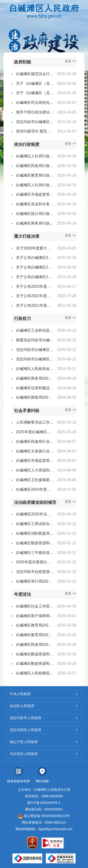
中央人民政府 (44, 694)
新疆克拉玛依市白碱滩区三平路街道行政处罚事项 (35, 340)
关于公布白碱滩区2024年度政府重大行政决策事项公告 (35, 267)
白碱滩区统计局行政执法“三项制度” (35, 214)
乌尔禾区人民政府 (44, 754)
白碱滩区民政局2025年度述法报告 (35, 644)
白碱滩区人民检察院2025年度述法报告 (35, 673)
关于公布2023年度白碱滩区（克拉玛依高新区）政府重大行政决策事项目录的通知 (35, 286)
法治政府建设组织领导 (35, 502)
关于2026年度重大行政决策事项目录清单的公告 (35, 248)
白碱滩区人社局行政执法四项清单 (35, 185)
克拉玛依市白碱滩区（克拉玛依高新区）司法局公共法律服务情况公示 (35, 122)
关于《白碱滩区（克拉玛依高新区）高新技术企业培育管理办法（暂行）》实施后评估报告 (35, 84)
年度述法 (23, 594)
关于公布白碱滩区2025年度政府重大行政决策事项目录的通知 (35, 258)
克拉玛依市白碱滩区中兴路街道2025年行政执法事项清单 (35, 359)
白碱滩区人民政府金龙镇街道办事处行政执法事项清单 (35, 369)
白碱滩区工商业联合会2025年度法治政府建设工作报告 (35, 524)
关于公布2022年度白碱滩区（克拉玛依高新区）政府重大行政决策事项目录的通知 (35, 296)
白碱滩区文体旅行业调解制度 (35, 451)
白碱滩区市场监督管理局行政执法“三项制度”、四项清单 (35, 194)
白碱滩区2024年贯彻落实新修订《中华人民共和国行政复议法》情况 (35, 489)
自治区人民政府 (44, 706)
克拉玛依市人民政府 (44, 718)
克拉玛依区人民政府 (44, 730)
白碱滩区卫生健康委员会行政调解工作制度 (35, 480)
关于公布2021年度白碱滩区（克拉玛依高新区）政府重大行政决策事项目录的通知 (35, 306)
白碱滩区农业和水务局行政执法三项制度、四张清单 (35, 204)
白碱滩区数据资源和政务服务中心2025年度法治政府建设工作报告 (35, 543)
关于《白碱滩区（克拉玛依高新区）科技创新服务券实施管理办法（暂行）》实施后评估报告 (35, 93)
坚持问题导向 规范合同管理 (35, 131)
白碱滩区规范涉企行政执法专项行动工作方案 (35, 74)
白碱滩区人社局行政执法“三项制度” (35, 156)
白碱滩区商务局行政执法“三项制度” (35, 223)
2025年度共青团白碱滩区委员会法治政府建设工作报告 (35, 562)
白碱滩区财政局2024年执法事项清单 (35, 397)
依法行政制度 (27, 144)
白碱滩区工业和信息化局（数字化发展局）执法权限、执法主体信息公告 (35, 330)
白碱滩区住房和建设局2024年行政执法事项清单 (35, 388)
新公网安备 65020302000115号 (44, 816)
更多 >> (71, 61)
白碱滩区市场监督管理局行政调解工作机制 (35, 461)
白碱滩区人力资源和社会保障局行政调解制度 (35, 470)
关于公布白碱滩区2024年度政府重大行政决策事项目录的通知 (35, 277)
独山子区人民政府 (44, 742)
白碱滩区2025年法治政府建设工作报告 (35, 514)
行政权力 (23, 319)
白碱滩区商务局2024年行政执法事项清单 (35, 378)
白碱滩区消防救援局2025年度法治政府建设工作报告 (35, 533)
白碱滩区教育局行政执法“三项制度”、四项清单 (35, 175)
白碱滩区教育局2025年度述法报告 (35, 625)
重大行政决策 (27, 236)
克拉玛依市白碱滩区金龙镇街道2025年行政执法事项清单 (35, 350)
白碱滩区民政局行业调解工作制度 (35, 442)
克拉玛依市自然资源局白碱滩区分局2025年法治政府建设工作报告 (35, 572)
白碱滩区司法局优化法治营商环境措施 (35, 103)
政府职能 (23, 62)
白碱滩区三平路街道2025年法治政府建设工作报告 (35, 553)
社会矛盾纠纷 (27, 411)
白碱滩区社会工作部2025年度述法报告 (35, 606)
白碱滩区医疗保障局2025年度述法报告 (35, 616)
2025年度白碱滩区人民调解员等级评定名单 (35, 432)
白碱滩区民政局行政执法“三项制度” (35, 166)
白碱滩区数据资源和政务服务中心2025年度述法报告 (35, 654)
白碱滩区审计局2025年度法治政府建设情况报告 (35, 581)
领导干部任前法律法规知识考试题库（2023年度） (35, 112)
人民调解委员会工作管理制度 (35, 422)
